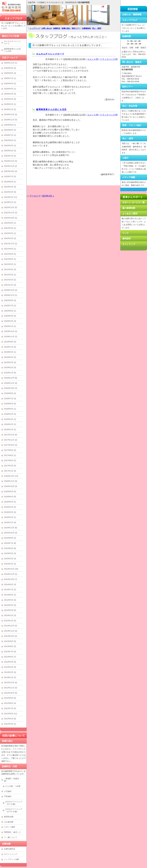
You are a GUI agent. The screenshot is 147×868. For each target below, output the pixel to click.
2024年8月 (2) (10, 130)
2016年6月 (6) (10, 497)
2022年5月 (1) (10, 228)
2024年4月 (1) (10, 146)
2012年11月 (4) (11, 688)
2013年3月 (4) (10, 672)
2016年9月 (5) (10, 491)
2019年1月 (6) (10, 373)
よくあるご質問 (130, 214)
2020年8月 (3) (10, 300)
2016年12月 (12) (11, 476)
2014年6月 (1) (10, 595)
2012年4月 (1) (10, 724)
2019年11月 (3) (11, 337)
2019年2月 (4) (10, 367)
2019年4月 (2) (10, 357)
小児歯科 (8, 791)
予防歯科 (8, 796)
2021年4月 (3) (10, 269)
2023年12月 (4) (11, 161)
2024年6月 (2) (10, 140)
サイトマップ (129, 244)
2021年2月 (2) (10, 280)
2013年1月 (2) (10, 677)
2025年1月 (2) (10, 109)
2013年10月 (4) (11, 636)
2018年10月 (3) (11, 388)
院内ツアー (76, 28)
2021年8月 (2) (10, 254)
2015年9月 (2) (10, 538)
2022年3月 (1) (10, 233)
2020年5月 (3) (10, 316)
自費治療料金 (10, 849)
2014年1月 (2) (10, 621)
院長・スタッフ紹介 (132, 125)
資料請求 (127, 239)
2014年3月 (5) (10, 610)
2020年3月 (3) (10, 321)
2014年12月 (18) (11, 569)
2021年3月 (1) (10, 275)
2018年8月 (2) (10, 393)
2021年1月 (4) (10, 285)
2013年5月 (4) (10, 662)
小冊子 (125, 158)
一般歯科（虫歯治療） (11, 780)
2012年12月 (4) (11, 682)
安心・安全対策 (130, 106)
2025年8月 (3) (10, 73)
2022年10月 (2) (11, 218)
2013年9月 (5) (10, 641)
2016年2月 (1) (10, 517)
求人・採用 (97, 28)
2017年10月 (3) (11, 445)
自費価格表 (86, 28)
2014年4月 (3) (10, 605)
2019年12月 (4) (11, 331)
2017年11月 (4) (11, 440)
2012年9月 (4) (10, 698)
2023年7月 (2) (10, 176)
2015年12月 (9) (11, 528)
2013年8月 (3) (10, 646)
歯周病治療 (9, 817)
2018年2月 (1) (10, 424)
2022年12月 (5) (11, 207)
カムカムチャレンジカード (50, 54)
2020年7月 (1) (10, 306)
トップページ (35, 28)
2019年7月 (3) (10, 347)
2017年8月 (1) (10, 455)
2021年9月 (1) (10, 249)
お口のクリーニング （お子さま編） (14, 810)
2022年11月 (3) (11, 213)
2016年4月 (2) (10, 507)
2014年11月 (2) (11, 574)
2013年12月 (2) (11, 626)
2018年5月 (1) (10, 409)
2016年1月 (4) (10, 522)
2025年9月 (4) (10, 68)
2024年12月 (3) (11, 114)
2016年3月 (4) (10, 512)
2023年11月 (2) (11, 166)
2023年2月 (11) (11, 197)
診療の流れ (66, 28)
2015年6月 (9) (10, 548)
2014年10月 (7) (11, 579)
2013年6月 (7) (10, 657)
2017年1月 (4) (10, 471)
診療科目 (57, 28)
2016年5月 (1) (10, 502)
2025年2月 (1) (10, 104)
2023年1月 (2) (10, 202)
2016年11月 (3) (11, 481)
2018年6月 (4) (10, 404)
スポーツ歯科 (10, 827)
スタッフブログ (13, 18)
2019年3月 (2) (10, 362)
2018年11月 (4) (11, 383)
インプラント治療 (11, 859)
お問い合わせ (47, 28)
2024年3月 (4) (10, 151)
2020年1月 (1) (10, 326)
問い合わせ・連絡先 (132, 62)
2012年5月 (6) (10, 719)
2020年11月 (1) (11, 295)
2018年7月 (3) (10, 399)
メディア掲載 (129, 177)
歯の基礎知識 (129, 208)
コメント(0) (93, 59)
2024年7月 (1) (10, 135)
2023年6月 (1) (10, 182)
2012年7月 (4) (10, 708)
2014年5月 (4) (10, 600)
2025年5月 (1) (10, 89)
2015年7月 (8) (10, 543)
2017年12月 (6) (11, 435)
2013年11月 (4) (11, 631)
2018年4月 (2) (10, 414)
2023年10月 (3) (11, 171)
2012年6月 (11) (11, 714)
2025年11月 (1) (11, 63)
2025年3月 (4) (10, 99)
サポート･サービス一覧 (134, 202)
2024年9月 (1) (10, 125)
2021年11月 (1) (11, 244)
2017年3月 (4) (10, 466)
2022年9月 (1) (10, 223)
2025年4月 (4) (10, 94)
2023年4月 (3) (10, 187)
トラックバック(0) (109, 59)
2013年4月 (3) (10, 667)
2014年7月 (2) (10, 590)
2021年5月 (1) (10, 264)
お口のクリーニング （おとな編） (14, 803)
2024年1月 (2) (10, 156)
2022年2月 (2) (10, 238)
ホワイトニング (11, 854)
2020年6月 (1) (10, 311)
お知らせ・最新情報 (132, 14)
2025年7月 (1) (10, 78)
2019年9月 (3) (10, 342)
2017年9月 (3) (10, 450)
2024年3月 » (48, 196)
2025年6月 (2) (10, 83)
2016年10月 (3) (11, 486)
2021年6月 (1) (10, 259)
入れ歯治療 (9, 822)
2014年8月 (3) (10, 584)
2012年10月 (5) (11, 693)
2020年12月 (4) (11, 290)
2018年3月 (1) (10, 419)
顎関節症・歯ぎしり (12, 832)
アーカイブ (35, 196)
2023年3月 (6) (10, 192)
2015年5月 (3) (10, 553)
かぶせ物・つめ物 (13, 786)
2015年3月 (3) (10, 559)
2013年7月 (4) (10, 652)
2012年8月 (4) (10, 703)
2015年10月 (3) (11, 533)
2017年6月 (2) (10, 460)
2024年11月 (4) (11, 120)
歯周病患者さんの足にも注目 (51, 109)
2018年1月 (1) (10, 429)
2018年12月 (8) (11, 378)
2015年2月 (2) (10, 564)
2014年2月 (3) (10, 615)
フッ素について (11, 837)
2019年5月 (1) (10, 352)
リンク (125, 233)
